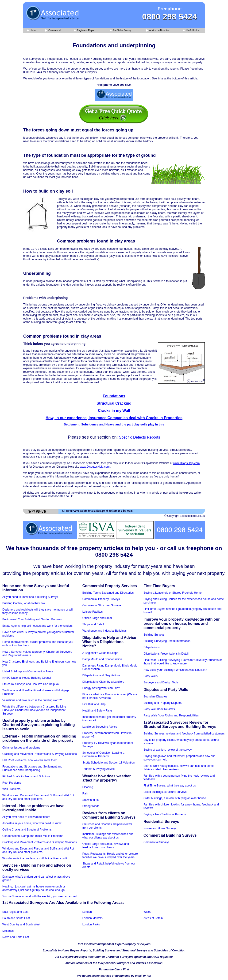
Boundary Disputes (155, 697)
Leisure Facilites (93, 612)
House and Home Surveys (160, 828)
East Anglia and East (15, 912)
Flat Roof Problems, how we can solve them (30, 760)
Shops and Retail (93, 624)
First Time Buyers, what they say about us (170, 786)
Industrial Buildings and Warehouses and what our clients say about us (108, 836)
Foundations (114, 396)
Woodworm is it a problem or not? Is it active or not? (35, 858)
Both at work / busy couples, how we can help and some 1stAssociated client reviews (179, 768)
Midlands (8, 931)
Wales (147, 912)
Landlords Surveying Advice (100, 727)
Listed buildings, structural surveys (165, 792)
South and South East (16, 918)
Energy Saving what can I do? (101, 688)
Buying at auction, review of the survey (168, 750)
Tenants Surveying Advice (99, 769)
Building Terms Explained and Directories (108, 593)
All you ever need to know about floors (26, 817)
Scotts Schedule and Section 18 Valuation (109, 763)
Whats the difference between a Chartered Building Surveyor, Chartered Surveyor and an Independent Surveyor (34, 710)
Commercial (53, 31)
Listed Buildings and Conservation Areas (28, 671)
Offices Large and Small (97, 618)
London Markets (93, 918)
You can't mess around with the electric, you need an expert (40, 896)
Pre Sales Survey (120, 31)
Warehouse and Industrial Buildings (104, 631)
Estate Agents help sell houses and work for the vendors (37, 626)
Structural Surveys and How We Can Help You (31, 684)
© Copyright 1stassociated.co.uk (185, 516)
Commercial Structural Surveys (102, 605)
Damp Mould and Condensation (102, 659)
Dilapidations (152, 647)
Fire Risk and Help (94, 704)
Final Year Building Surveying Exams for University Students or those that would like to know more (183, 662)
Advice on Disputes (158, 31)
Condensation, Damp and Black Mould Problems (33, 836)
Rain (85, 794)
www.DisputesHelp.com (95, 467)
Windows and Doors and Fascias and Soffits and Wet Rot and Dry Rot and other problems (38, 797)
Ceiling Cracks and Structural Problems (27, 830)
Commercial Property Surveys (101, 599)
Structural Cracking (114, 403)
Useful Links (191, 31)
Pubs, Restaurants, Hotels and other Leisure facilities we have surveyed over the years (110, 855)
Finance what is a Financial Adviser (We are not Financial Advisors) (110, 696)
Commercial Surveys (157, 842)
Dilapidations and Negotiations (101, 675)
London (87, 912)
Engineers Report (85, 31)
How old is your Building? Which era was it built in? (175, 670)
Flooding (88, 787)
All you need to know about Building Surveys (30, 597)
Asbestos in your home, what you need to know (32, 823)
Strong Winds (91, 806)
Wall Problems (11, 789)
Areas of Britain (153, 918)
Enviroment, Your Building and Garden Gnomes (32, 619)
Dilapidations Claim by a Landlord (103, 682)
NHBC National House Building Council (27, 678)
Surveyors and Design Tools (161, 682)
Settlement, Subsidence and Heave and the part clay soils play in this (114, 424)
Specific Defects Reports (139, 437)
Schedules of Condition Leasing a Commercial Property (103, 755)
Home (32, 31)
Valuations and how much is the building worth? (32, 700)
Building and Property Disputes (163, 703)
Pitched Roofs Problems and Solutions (26, 776)
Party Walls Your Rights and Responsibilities (171, 715)
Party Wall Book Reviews (159, 709)
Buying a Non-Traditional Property (165, 814)
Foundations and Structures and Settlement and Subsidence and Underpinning (32, 768)
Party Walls (151, 676)
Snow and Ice (91, 800)
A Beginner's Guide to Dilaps (100, 653)
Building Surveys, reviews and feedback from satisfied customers (184, 734)
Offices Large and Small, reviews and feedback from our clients (106, 846)
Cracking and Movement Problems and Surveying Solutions (40, 754)
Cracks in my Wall (114, 411)
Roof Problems (12, 783)
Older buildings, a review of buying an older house (175, 798)
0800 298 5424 (170, 17)
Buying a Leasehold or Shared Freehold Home (173, 593)
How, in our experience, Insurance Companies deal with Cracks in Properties (114, 418)
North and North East (16, 937)
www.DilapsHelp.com (187, 463)
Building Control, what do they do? (24, 603)
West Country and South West (21, 924)
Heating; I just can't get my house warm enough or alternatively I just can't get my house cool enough (34, 888)
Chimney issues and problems (21, 748)
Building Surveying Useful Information (167, 641)
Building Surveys (154, 635)
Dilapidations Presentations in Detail (166, 654)
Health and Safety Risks (97, 711)
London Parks (91, 924)
